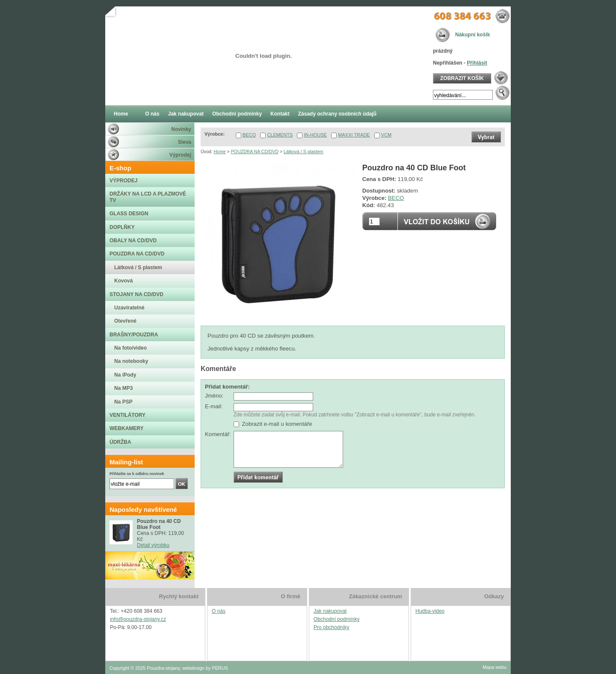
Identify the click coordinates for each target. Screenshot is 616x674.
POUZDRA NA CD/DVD (255, 151)
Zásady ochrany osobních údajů (337, 114)
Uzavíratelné (129, 308)
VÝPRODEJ (123, 181)
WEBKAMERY (127, 428)
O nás (219, 611)
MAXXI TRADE (354, 135)
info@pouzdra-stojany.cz (138, 619)
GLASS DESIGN (129, 214)
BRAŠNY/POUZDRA (134, 335)
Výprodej (180, 155)
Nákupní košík (472, 35)
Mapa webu (495, 667)
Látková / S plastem (304, 151)
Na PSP (123, 402)
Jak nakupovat (330, 611)
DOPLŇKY (122, 227)
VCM (386, 135)
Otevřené (125, 321)
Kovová (123, 281)
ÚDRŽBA (120, 442)
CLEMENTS (280, 135)
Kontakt (280, 114)
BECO (249, 135)
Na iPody (125, 375)
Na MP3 (123, 388)
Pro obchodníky (331, 627)
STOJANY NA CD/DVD (136, 294)
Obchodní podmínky (336, 619)
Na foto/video (130, 348)
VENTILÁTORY (127, 415)
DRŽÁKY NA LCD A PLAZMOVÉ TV (148, 197)
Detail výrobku (153, 545)
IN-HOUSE (315, 135)
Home (219, 151)
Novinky (181, 129)
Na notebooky (131, 361)
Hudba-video (430, 611)
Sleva (185, 142)
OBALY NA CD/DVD (133, 241)
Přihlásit (477, 63)
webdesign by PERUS (205, 668)
